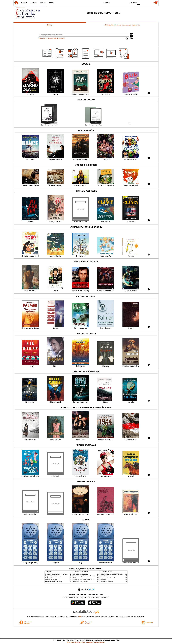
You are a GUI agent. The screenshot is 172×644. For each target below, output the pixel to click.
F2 (148, 3)
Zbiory (50, 25)
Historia (34, 3)
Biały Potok (103, 580)
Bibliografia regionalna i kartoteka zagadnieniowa (122, 25)
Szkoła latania (76, 578)
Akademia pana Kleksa (51, 580)
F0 (139, 3)
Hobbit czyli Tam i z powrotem (53, 578)
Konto (51, 3)
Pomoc (43, 3)
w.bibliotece (75, 617)
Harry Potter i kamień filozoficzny (53, 582)
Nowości (24, 3)
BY (126, 3)
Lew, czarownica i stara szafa (53, 576)
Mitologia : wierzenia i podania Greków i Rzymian (58, 574)
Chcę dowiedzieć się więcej (76, 642)
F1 (142, 3)
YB (121, 3)
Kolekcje (62, 38)
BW (117, 3)
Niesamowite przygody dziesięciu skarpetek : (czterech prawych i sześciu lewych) (93, 576)
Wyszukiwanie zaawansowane (49, 38)
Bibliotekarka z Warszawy (107, 582)
